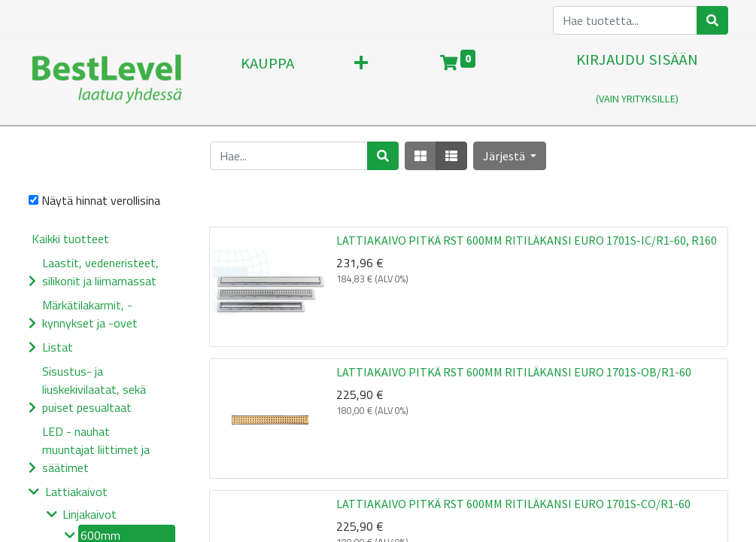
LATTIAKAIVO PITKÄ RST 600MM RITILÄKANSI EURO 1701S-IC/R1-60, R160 (527, 240)
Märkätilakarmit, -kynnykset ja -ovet (90, 314)
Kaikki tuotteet (70, 239)
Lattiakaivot (76, 492)
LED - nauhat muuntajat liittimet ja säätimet (96, 449)
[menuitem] (267, 80)
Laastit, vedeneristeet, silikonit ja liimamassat (100, 272)
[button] (361, 80)
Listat (58, 347)
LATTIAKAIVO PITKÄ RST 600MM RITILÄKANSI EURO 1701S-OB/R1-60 (514, 372)
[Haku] (712, 20)
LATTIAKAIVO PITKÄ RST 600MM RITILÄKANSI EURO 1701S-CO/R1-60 (513, 504)
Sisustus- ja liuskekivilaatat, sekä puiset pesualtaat (94, 389)
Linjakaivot (90, 514)
